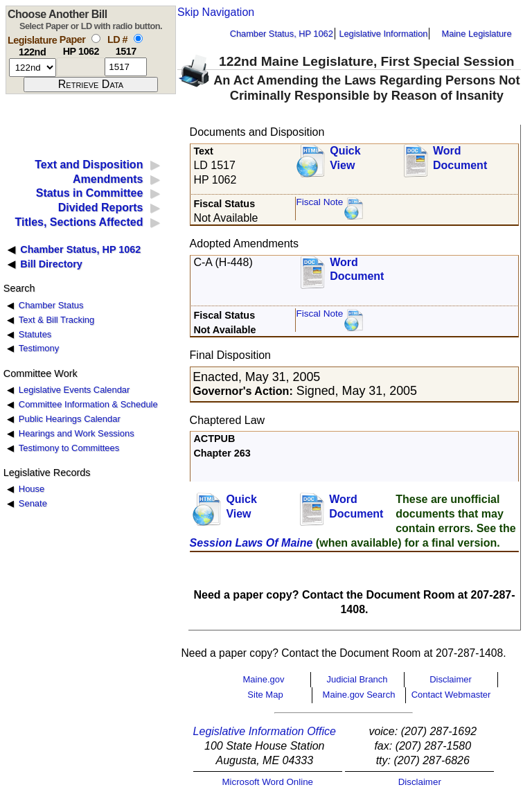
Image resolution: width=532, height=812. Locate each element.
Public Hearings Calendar (70, 419)
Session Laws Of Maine (251, 543)
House (32, 489)
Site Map (265, 695)
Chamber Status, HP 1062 (282, 34)
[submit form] (91, 85)
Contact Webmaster (451, 695)
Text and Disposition (89, 165)
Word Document (460, 158)
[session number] (33, 68)
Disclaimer (451, 679)
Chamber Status (51, 305)
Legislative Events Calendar (74, 390)
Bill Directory (51, 264)
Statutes (35, 334)
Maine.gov (264, 679)
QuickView (345, 158)
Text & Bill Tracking (56, 320)
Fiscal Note (319, 202)
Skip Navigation (216, 12)
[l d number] (126, 67)
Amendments (108, 179)
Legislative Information (383, 34)
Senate (33, 503)
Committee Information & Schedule (88, 404)
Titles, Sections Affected (79, 222)
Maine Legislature (476, 34)
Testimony (39, 348)
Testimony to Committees (69, 448)
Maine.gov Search (359, 695)
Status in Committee (90, 193)
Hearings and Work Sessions (77, 433)
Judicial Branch (357, 679)
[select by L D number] (138, 38)
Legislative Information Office (265, 731)
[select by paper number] (96, 38)
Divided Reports (101, 208)
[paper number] (81, 67)
